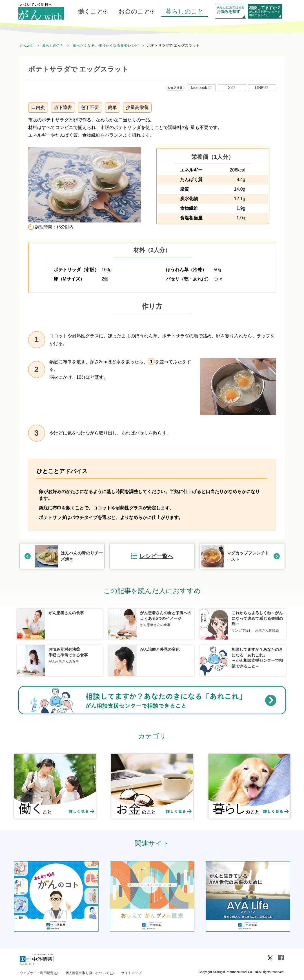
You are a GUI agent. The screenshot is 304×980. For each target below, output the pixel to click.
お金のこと (134, 11)
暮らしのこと (185, 11)
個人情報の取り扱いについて (90, 973)
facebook (202, 88)
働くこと (91, 11)
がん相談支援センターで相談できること (265, 11)
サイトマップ (131, 973)
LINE (262, 88)
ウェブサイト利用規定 (39, 973)
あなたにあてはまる (231, 10)
